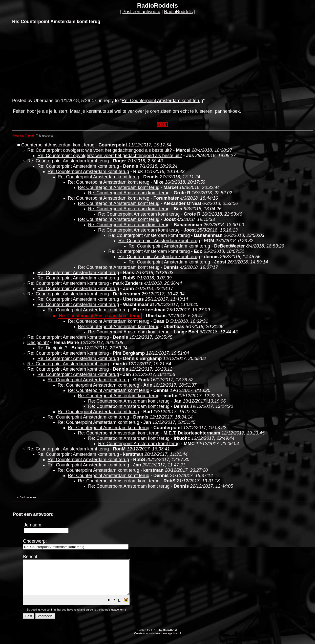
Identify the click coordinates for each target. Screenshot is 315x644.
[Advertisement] (50, 61)
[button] (122, 607)
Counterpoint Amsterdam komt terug (58, 145)
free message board (168, 640)
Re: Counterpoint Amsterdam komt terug (162, 101)
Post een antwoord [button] (141, 12)
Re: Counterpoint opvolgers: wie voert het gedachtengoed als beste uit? (100, 150)
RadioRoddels (178, 12)
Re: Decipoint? (52, 348)
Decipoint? (38, 343)
